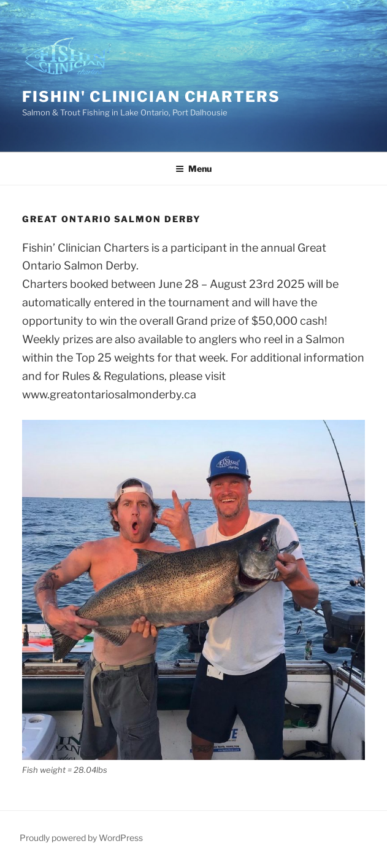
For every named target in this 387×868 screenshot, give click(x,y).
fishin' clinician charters (151, 97)
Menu (193, 169)
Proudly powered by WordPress (81, 838)
